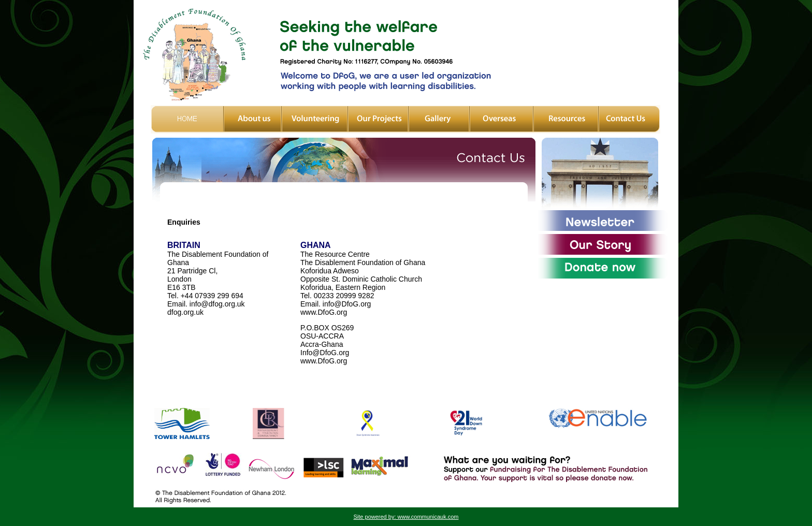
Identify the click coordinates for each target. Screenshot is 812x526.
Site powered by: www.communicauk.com (406, 517)
